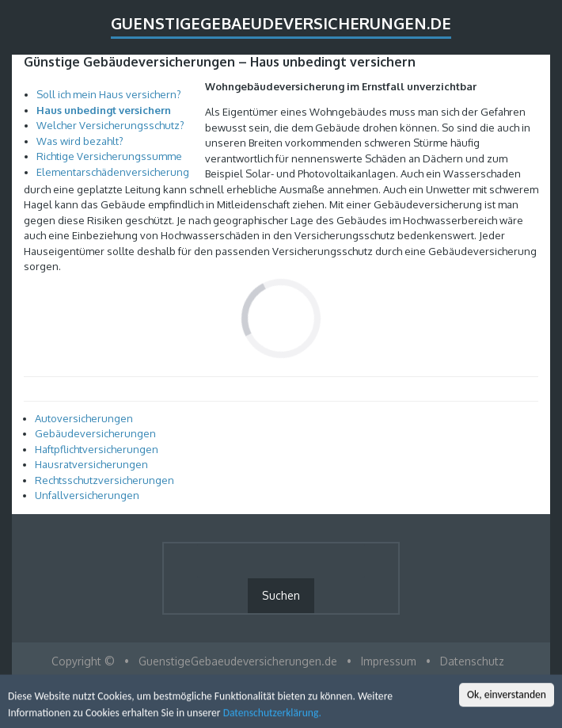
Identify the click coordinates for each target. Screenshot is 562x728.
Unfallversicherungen (87, 495)
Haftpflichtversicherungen (97, 449)
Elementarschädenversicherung (113, 172)
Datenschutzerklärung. (272, 714)
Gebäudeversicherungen (95, 433)
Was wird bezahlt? (80, 141)
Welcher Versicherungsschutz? (110, 125)
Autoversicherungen (84, 418)
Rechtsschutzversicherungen (104, 480)
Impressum (389, 661)
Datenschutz (472, 661)
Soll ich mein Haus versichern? (109, 94)
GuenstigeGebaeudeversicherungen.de (281, 23)
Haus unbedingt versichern (104, 110)
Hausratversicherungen (91, 464)
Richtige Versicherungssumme (109, 156)
